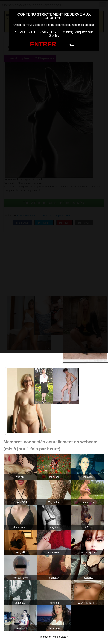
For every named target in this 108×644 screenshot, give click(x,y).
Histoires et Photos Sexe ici (54, 637)
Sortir (73, 45)
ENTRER (43, 44)
